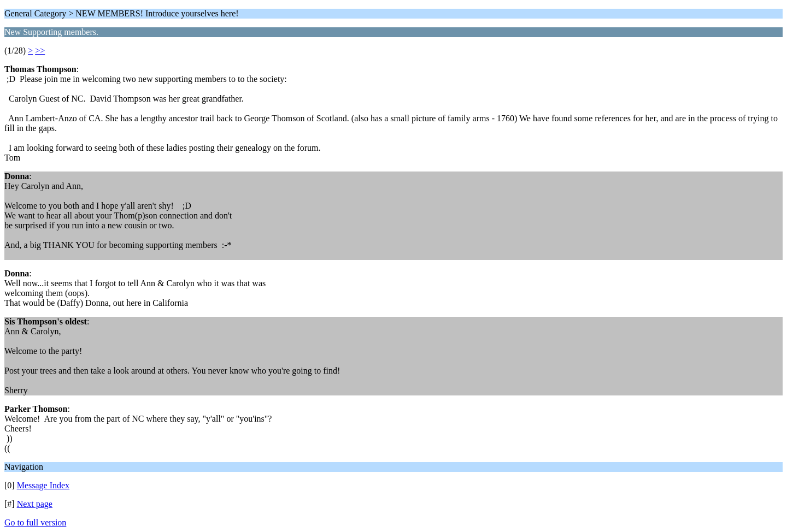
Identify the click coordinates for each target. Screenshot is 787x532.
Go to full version (35, 522)
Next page (35, 504)
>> (40, 51)
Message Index (43, 485)
